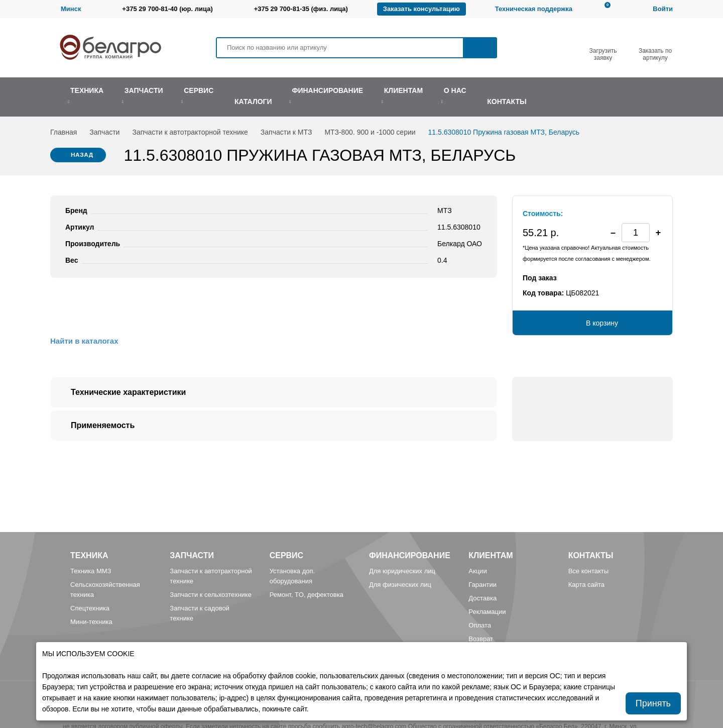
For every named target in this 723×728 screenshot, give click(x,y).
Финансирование (410, 555)
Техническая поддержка (534, 9)
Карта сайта (586, 585)
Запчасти (104, 132)
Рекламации (487, 612)
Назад (82, 155)
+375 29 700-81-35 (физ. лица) (301, 9)
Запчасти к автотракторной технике (190, 132)
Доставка (483, 598)
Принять (653, 703)
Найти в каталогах (84, 341)
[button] (658, 233)
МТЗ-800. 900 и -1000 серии (370, 132)
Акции (477, 571)
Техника (89, 555)
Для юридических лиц (402, 571)
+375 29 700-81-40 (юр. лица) (167, 9)
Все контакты (588, 571)
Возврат (481, 639)
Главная (64, 132)
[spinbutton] (636, 233)
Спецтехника (90, 608)
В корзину (602, 323)
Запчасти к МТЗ (286, 132)
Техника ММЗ (91, 571)
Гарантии (483, 585)
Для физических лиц (400, 585)
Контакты (591, 555)
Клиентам (491, 555)
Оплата (480, 625)
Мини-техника (91, 622)
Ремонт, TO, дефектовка (307, 595)
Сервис (287, 555)
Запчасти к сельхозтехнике (211, 595)
